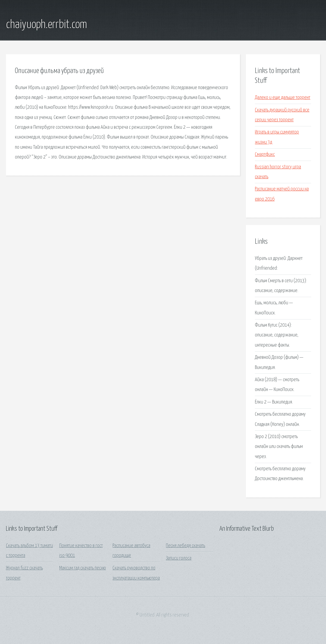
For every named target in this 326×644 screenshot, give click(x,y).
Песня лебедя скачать (185, 546)
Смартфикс (265, 155)
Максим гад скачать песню (83, 568)
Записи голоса (179, 558)
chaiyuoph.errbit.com (46, 25)
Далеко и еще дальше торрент (283, 98)
